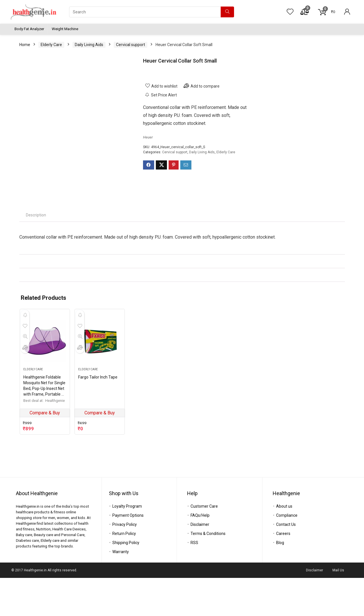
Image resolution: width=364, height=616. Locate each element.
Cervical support (131, 45)
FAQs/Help (200, 553)
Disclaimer (200, 563)
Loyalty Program (127, 544)
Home (25, 45)
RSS (194, 581)
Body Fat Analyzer (29, 29)
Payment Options (128, 553)
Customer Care (204, 544)
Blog (280, 581)
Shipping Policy (126, 581)
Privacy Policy (125, 563)
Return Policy (124, 572)
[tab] (36, 274)
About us (284, 544)
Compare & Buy (45, 472)
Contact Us (286, 563)
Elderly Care (51, 45)
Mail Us (338, 608)
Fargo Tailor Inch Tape (98, 437)
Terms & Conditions (208, 572)
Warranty (121, 590)
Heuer (148, 137)
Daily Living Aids (89, 45)
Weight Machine (65, 29)
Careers (283, 572)
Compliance (287, 553)
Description (36, 274)
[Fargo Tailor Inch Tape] (100, 400)
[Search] (227, 12)
